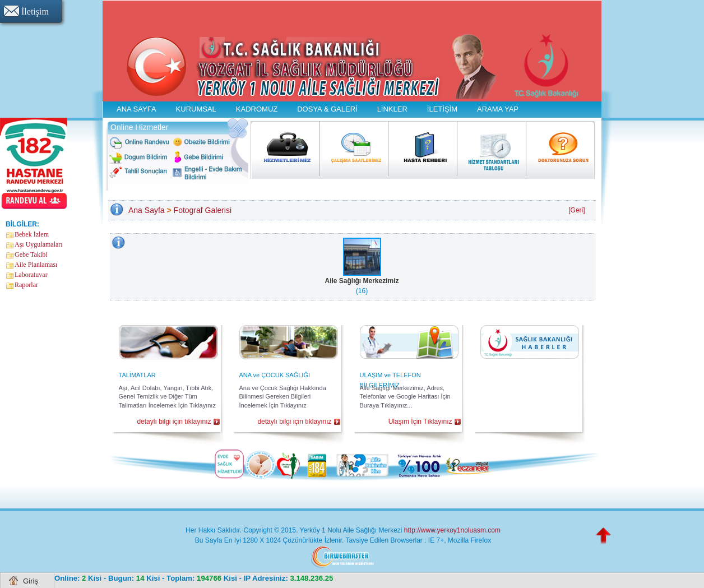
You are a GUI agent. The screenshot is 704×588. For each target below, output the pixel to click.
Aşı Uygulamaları (39, 244)
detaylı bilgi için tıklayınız (174, 422)
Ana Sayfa (147, 210)
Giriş (31, 581)
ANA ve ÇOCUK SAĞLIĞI (275, 375)
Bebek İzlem (32, 234)
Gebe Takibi (31, 254)
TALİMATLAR (137, 375)
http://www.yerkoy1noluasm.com (452, 530)
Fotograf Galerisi (203, 210)
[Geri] (576, 210)
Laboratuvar (31, 275)
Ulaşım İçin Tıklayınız (420, 422)
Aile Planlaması (36, 265)
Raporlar (26, 285)
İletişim (35, 11)
